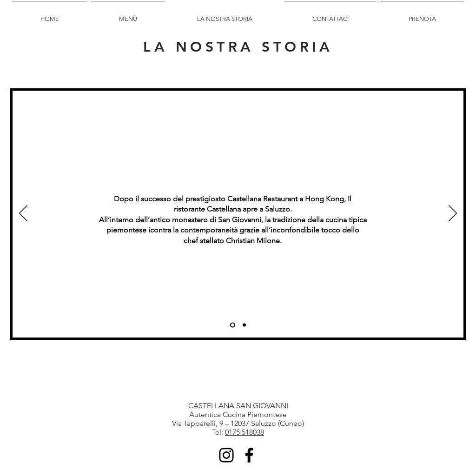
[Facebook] (249, 455)
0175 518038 (245, 432)
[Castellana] (244, 325)
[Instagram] (226, 455)
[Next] (453, 214)
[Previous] (23, 214)
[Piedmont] (233, 325)
